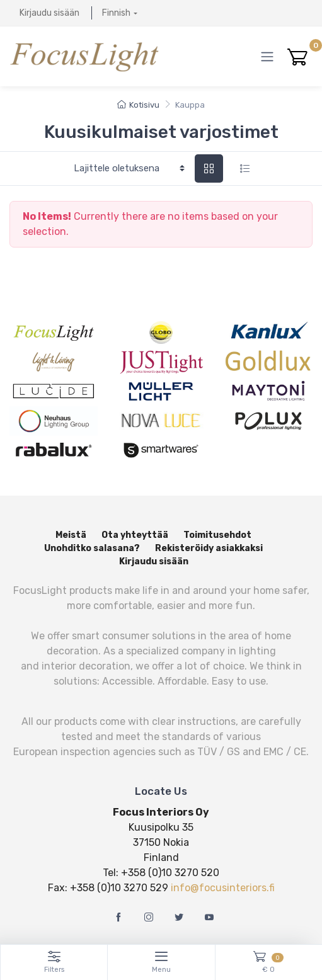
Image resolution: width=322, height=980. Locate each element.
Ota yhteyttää (135, 535)
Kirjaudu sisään (49, 13)
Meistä (71, 535)
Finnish (116, 13)
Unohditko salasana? (92, 548)
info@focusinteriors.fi (223, 888)
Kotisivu (138, 105)
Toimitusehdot (217, 535)
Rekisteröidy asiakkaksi (209, 548)
